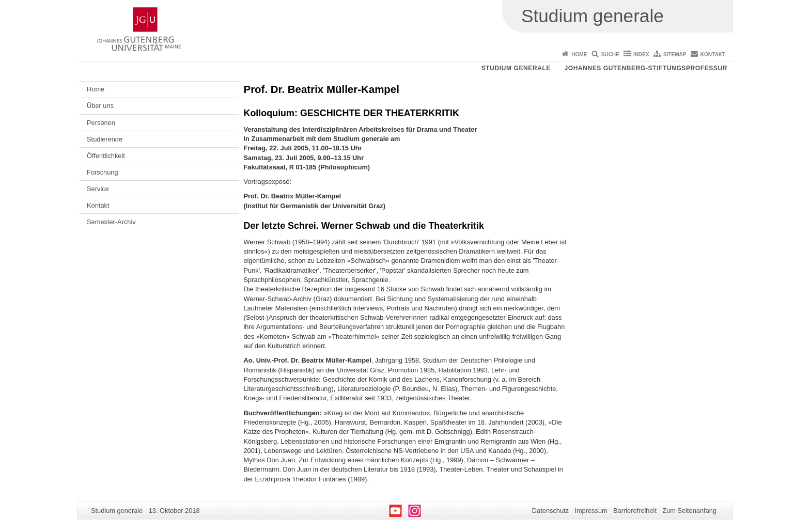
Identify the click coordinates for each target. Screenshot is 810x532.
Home (579, 54)
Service (98, 189)
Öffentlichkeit (106, 156)
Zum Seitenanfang (689, 511)
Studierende (105, 139)
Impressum (591, 511)
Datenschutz (550, 511)
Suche (610, 54)
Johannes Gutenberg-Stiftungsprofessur (646, 68)
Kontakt (713, 54)
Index (641, 54)
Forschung (102, 172)
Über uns (100, 106)
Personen (101, 123)
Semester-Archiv (111, 222)
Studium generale (516, 68)
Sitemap (675, 54)
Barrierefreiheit (635, 511)
